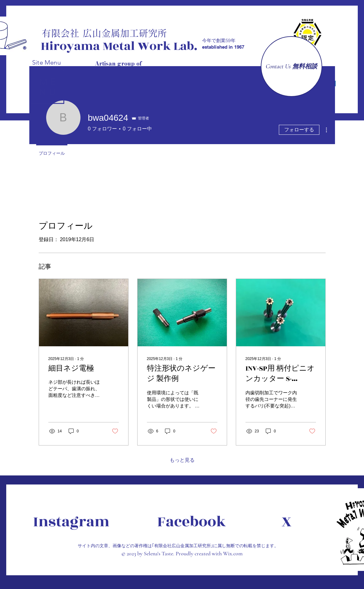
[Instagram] (71, 522)
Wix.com (233, 553)
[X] (296, 522)
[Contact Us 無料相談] (291, 66)
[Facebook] (192, 522)
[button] (47, 87)
